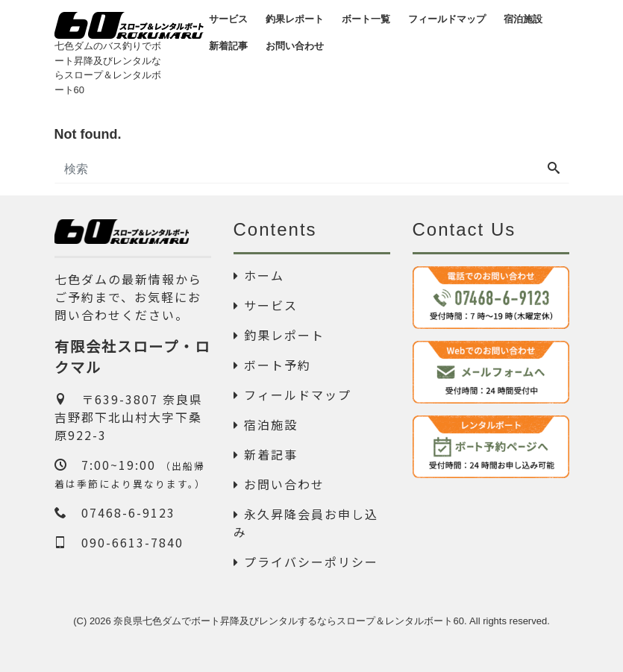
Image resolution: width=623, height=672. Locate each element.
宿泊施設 (266, 424)
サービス (266, 305)
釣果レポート (279, 335)
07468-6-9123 (115, 512)
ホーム (259, 275)
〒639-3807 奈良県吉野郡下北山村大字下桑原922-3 (129, 417)
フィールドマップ (292, 395)
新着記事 (266, 454)
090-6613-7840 (119, 542)
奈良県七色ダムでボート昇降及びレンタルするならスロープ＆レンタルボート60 (288, 621)
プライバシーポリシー (306, 562)
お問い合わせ (279, 484)
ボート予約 (272, 365)
